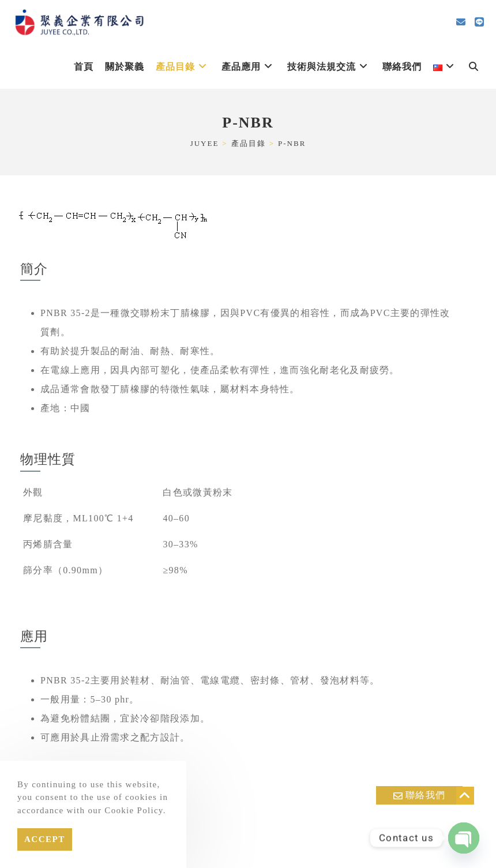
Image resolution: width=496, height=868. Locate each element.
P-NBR (292, 143)
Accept (45, 839)
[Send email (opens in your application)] (461, 22)
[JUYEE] (205, 143)
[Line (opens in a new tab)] (479, 22)
